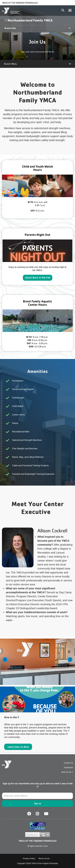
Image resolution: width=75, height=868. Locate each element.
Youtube (46, 814)
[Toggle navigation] (70, 11)
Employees (68, 767)
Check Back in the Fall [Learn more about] (38, 278)
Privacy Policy (29, 858)
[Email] (37, 796)
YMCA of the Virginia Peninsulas (20, 3)
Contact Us (68, 763)
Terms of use (44, 858)
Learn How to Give (18, 747)
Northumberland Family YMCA (30, 20)
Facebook (29, 814)
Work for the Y (67, 772)
